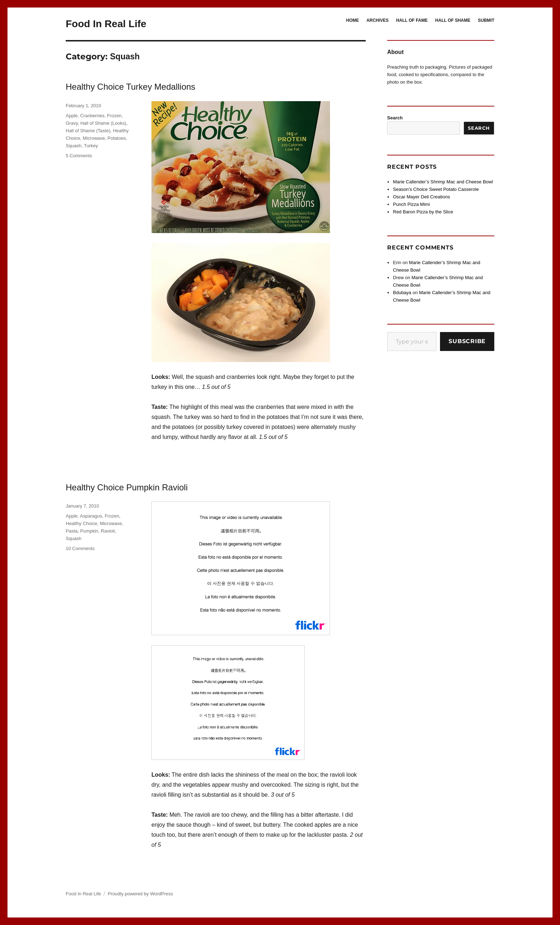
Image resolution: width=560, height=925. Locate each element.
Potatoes (117, 138)
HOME (352, 20)
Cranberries (92, 116)
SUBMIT (486, 20)
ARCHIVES (377, 20)
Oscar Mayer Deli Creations (421, 197)
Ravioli (108, 531)
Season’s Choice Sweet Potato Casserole (436, 189)
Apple (72, 116)
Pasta (72, 531)
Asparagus (91, 516)
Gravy (72, 123)
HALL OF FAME (412, 20)
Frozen (114, 116)
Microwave (94, 138)
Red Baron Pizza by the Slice (423, 212)
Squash (74, 146)
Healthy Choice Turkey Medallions (131, 87)
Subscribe (467, 341)
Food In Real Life (106, 24)
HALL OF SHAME (453, 20)
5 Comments (79, 156)
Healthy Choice (81, 523)
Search (395, 118)
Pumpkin (89, 531)
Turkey (91, 146)
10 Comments (80, 548)
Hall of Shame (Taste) (88, 131)
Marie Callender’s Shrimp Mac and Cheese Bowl (443, 182)
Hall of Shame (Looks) (103, 123)
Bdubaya (402, 293)
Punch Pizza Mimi (411, 204)
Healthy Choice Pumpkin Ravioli (127, 487)
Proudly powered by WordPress (141, 894)
